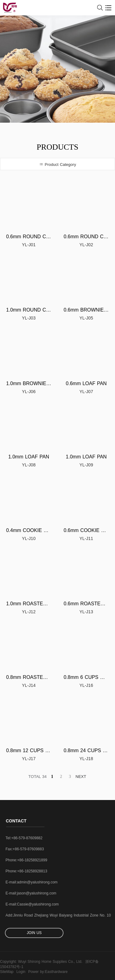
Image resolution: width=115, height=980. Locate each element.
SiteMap (7, 972)
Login (21, 972)
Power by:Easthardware (48, 972)
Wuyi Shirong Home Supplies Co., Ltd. (50, 962)
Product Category (57, 165)
